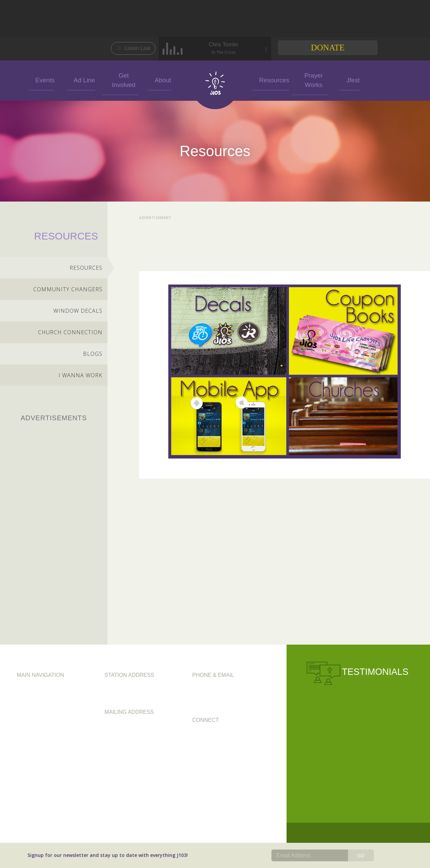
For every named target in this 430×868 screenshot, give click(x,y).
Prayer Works (310, 79)
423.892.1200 (208, 690)
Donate (328, 48)
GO (361, 856)
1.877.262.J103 (232, 698)
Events (41, 79)
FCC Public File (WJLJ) (43, 750)
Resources (270, 79)
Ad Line (81, 79)
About (160, 79)
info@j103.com (210, 706)
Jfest (349, 79)
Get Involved (120, 79)
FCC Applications (38, 733)
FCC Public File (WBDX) (45, 741)
